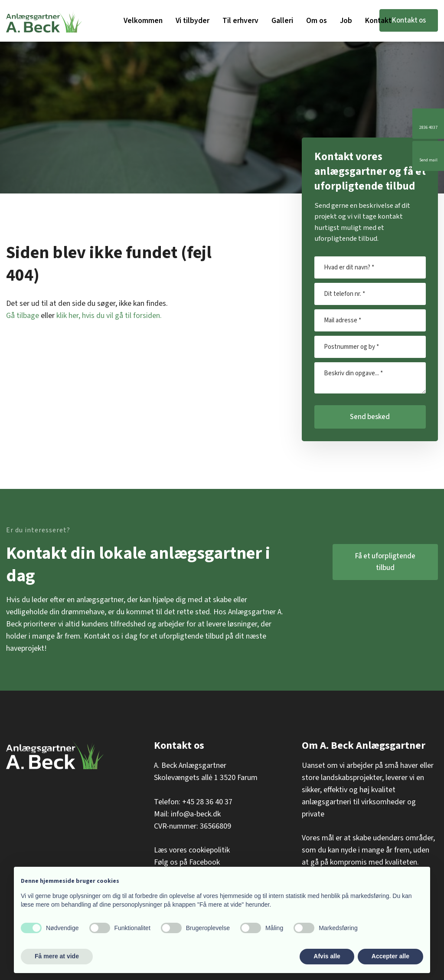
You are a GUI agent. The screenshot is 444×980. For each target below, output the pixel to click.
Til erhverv (240, 21)
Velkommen (143, 21)
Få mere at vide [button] (57, 956)
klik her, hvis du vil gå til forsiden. (109, 316)
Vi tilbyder (193, 21)
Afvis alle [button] (327, 956)
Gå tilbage (23, 316)
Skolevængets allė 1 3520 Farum (206, 778)
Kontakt (378, 21)
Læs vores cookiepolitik (192, 850)
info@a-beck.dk (196, 814)
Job (346, 21)
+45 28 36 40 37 (207, 802)
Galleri (282, 21)
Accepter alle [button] (390, 956)
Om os (317, 21)
